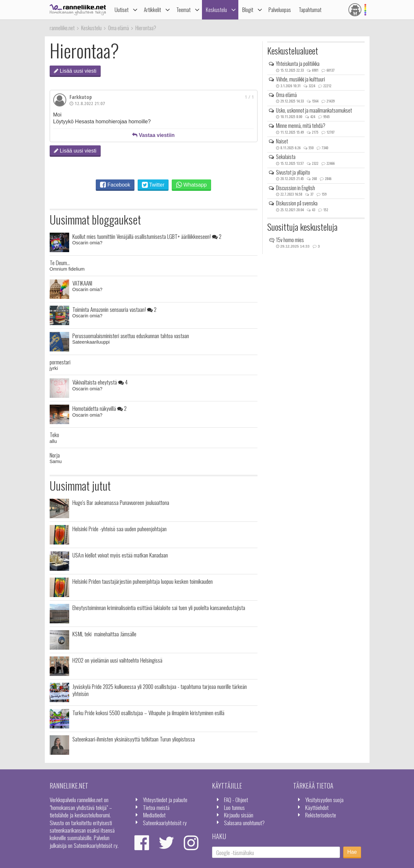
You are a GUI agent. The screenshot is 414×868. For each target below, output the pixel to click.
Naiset (282, 141)
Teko (54, 434)
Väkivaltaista (100, 382)
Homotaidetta (100, 408)
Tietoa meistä (156, 807)
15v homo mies (290, 240)
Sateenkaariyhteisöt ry (165, 823)
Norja (55, 455)
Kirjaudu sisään (239, 815)
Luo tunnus (234, 807)
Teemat (183, 10)
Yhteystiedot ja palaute (165, 800)
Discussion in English (295, 188)
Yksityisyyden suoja (324, 800)
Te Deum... (60, 263)
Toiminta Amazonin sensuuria (114, 309)
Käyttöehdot (317, 807)
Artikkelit (152, 10)
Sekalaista (286, 157)
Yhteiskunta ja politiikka (298, 64)
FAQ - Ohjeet (236, 800)
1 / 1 (249, 97)
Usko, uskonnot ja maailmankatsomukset (314, 110)
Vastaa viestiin (153, 135)
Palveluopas (280, 10)
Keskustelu (216, 10)
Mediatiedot (154, 815)
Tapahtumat (310, 10)
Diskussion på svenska (297, 203)
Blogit (248, 10)
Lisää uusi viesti (75, 71)
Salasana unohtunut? (244, 823)
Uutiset (122, 10)
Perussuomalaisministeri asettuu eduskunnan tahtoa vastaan (131, 336)
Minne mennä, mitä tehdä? (301, 126)
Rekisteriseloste (321, 815)
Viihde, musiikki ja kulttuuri (301, 79)
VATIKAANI (82, 283)
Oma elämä (286, 95)
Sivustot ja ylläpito (293, 172)
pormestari (60, 362)
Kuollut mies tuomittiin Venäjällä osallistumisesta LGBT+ (147, 236)
